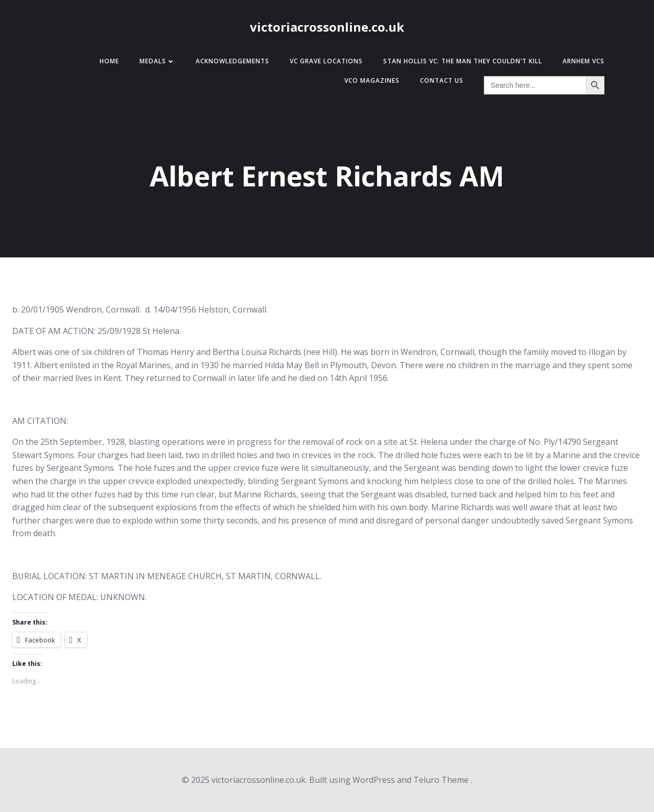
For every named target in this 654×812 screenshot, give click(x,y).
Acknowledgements (232, 61)
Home (109, 61)
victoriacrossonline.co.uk (327, 27)
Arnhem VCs (583, 61)
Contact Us (442, 80)
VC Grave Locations (326, 61)
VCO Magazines (372, 80)
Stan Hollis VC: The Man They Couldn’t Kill (463, 61)
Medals (157, 61)
